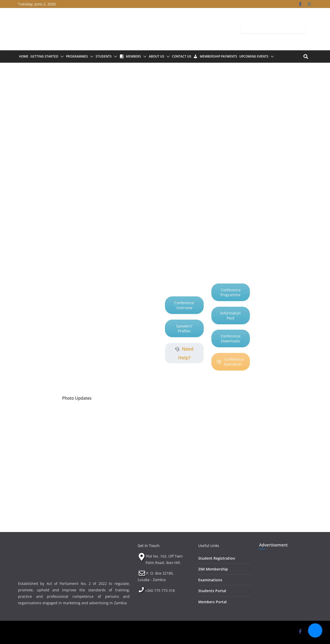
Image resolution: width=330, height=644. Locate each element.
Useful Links (209, 546)
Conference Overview (184, 305)
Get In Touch (149, 546)
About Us (156, 56)
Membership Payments (218, 56)
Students (104, 56)
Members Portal (212, 602)
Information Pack (231, 316)
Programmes (77, 56)
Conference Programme (230, 292)
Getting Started (44, 56)
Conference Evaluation (230, 362)
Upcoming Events (254, 56)
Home (24, 56)
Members (133, 56)
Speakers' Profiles (184, 328)
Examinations (210, 580)
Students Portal (212, 591)
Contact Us (182, 56)
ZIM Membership (213, 569)
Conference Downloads (231, 339)
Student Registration (217, 558)
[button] (61, 57)
